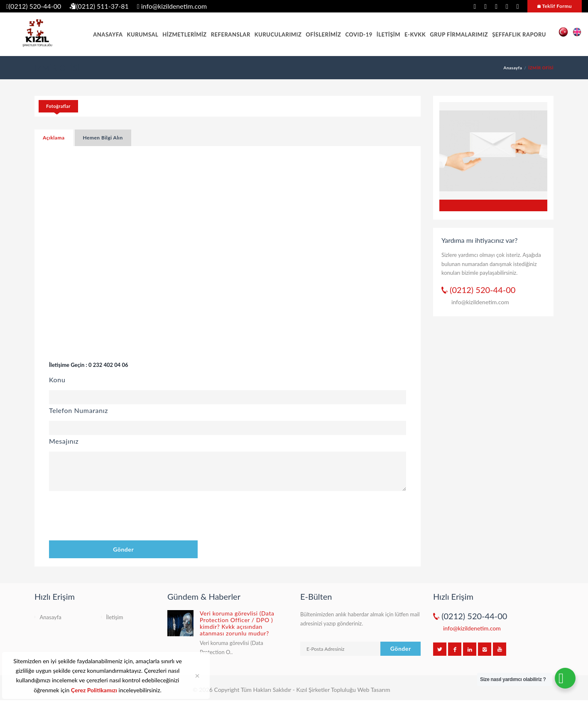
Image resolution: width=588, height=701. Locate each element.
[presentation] (112, 517)
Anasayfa (513, 68)
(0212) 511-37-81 (99, 6)
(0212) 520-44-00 (34, 6)
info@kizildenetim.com (172, 6)
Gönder (123, 549)
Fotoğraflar (58, 106)
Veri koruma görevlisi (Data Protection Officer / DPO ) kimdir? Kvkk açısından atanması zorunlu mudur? (237, 623)
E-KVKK (415, 34)
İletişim (115, 617)
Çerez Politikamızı (94, 690)
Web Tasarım (374, 690)
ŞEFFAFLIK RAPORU (519, 34)
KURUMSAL (143, 34)
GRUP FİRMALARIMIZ (459, 34)
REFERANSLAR (231, 34)
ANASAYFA (108, 34)
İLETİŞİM (388, 34)
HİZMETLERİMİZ (185, 34)
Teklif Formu (555, 6)
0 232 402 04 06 (108, 365)
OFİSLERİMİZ (323, 34)
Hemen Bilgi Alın (103, 138)
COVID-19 (359, 34)
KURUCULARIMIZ (278, 34)
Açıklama (54, 138)
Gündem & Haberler (204, 596)
